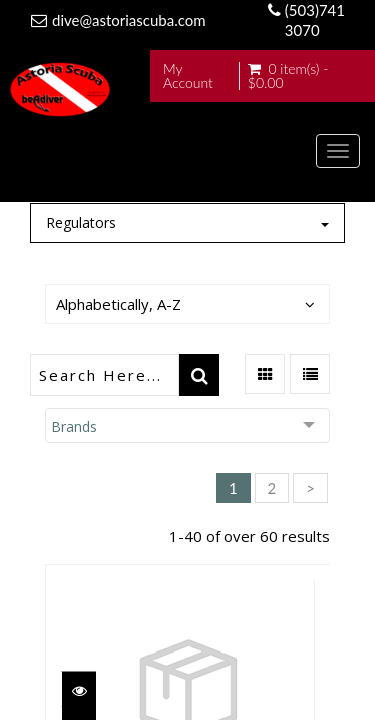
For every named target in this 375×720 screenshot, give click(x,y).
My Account (188, 76)
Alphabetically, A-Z (118, 304)
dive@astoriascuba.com (129, 20)
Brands (74, 426)
